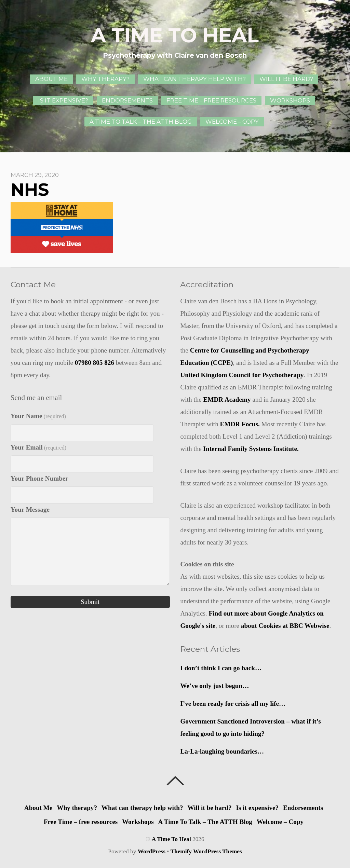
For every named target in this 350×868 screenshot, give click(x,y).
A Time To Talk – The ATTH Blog (141, 122)
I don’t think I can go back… (221, 668)
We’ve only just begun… (214, 686)
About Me (51, 79)
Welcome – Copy (232, 122)
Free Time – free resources (211, 100)
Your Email (38, 447)
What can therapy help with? (194, 79)
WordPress (152, 851)
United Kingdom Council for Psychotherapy (242, 375)
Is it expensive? (63, 100)
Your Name (38, 416)
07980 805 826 (95, 363)
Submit (90, 602)
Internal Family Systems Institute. (251, 449)
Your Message (30, 509)
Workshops (290, 100)
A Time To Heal (171, 839)
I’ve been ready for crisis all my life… (233, 704)
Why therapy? (105, 79)
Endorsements (127, 100)
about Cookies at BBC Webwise (285, 626)
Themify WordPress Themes (206, 851)
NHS (30, 190)
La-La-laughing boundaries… (222, 751)
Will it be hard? (286, 79)
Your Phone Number (39, 478)
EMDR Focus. (240, 424)
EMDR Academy (227, 399)
